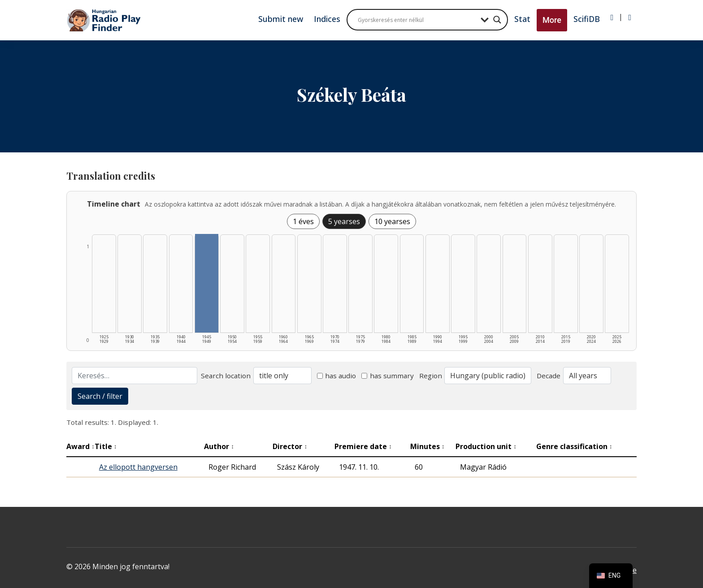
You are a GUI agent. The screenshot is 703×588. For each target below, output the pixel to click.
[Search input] (417, 20)
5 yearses (344, 221)
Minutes (427, 446)
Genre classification (574, 446)
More (552, 20)
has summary (388, 376)
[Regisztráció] (630, 17)
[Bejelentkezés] (612, 17)
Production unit (486, 446)
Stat (522, 19)
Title (106, 446)
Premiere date (363, 446)
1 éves (303, 221)
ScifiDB (587, 19)
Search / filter (100, 396)
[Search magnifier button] (497, 20)
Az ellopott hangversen (138, 467)
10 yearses (392, 221)
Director (290, 446)
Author (219, 446)
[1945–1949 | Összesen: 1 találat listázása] (207, 283)
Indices (327, 19)
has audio (337, 376)
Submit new (281, 19)
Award (80, 446)
